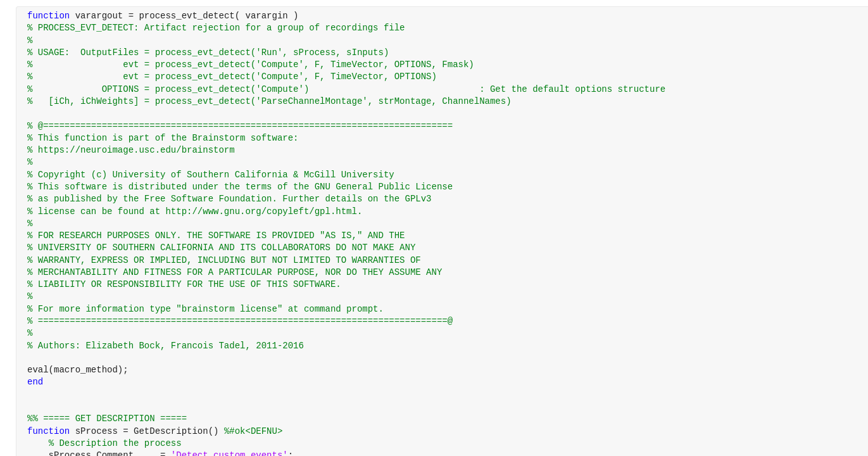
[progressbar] (472, 260)
